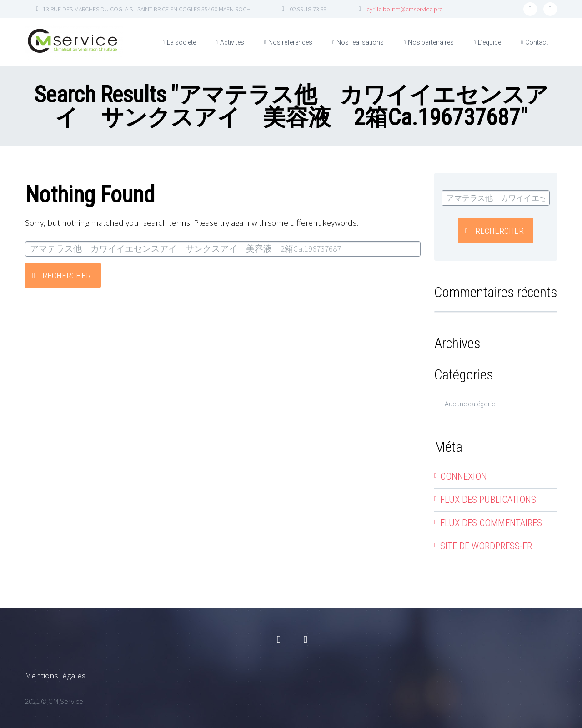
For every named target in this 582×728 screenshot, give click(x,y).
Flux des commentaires (491, 523)
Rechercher (67, 276)
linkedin (550, 9)
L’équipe (489, 42)
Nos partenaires (431, 42)
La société (181, 42)
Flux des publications (488, 500)
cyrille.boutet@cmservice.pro (405, 9)
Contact (537, 42)
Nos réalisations (360, 42)
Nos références (290, 42)
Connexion (464, 476)
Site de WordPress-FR (486, 546)
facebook (530, 9)
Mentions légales (55, 675)
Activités (232, 42)
